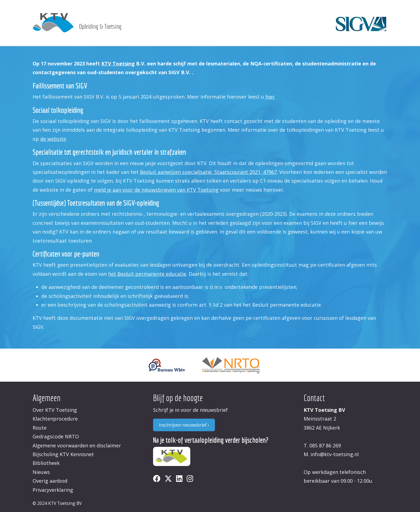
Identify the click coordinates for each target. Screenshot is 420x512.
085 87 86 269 (325, 445)
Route (40, 428)
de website (53, 139)
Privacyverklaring (53, 490)
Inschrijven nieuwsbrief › (184, 425)
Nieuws (41, 472)
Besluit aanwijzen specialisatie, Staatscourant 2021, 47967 (208, 172)
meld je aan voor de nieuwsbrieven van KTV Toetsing (156, 190)
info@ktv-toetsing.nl (335, 454)
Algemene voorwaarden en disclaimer (77, 445)
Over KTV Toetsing (55, 410)
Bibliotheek (46, 463)
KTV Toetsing (118, 64)
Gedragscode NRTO (56, 436)
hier (270, 97)
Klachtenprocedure (55, 419)
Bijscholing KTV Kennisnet (63, 454)
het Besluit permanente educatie (147, 274)
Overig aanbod (50, 481)
